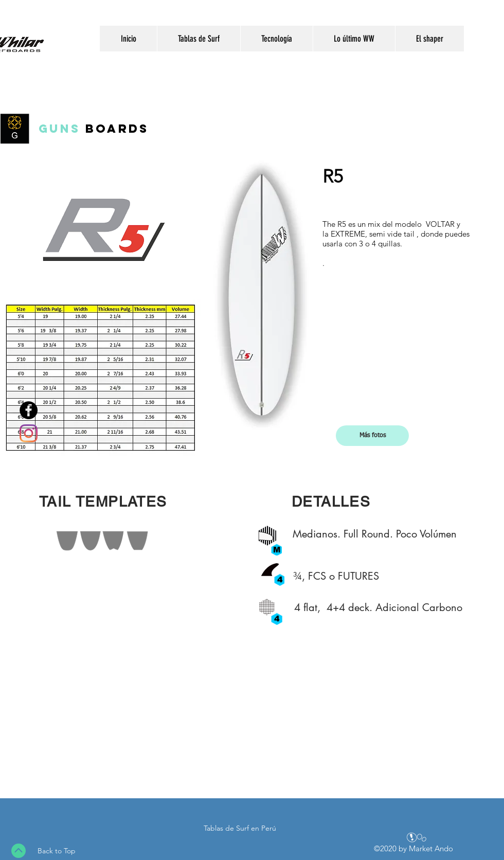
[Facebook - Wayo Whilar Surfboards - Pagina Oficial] (29, 410)
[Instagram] (29, 433)
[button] (372, 436)
